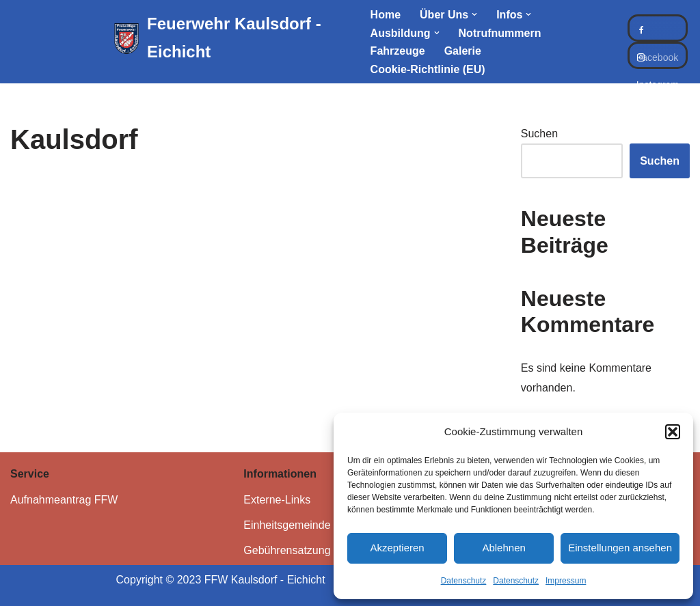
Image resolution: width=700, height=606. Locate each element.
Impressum (566, 581)
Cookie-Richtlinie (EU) (428, 69)
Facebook (658, 28)
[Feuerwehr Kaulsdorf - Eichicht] (230, 38)
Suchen (539, 134)
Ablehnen (503, 548)
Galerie (463, 51)
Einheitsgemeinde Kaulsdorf (311, 525)
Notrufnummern (500, 33)
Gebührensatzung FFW (300, 550)
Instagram (658, 55)
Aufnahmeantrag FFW (64, 500)
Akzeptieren (397, 548)
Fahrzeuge (398, 51)
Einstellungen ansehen (620, 548)
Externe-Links (277, 500)
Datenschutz (464, 581)
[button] (673, 432)
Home (386, 15)
